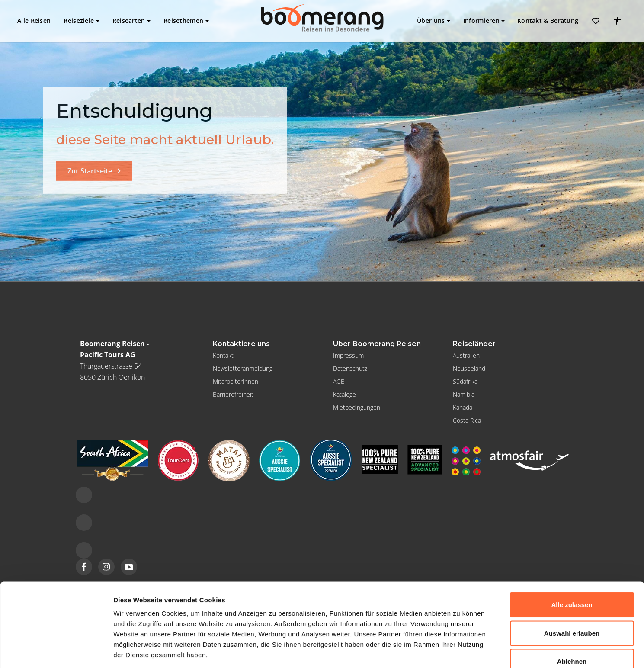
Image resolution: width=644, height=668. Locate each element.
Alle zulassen (572, 554)
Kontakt (548, 21)
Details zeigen (460, 651)
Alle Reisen (34, 21)
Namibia (464, 394)
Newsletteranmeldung (243, 368)
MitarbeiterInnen (235, 381)
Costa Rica (467, 420)
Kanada (463, 407)
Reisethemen (186, 21)
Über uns (434, 21)
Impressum (348, 355)
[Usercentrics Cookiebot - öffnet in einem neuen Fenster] (56, 651)
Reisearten (131, 21)
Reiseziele (81, 21)
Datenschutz (350, 368)
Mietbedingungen (357, 407)
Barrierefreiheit (233, 394)
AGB (339, 381)
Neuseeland (469, 368)
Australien (466, 355)
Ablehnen (572, 611)
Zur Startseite (90, 171)
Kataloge (344, 394)
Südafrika (465, 381)
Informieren (484, 21)
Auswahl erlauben (572, 583)
